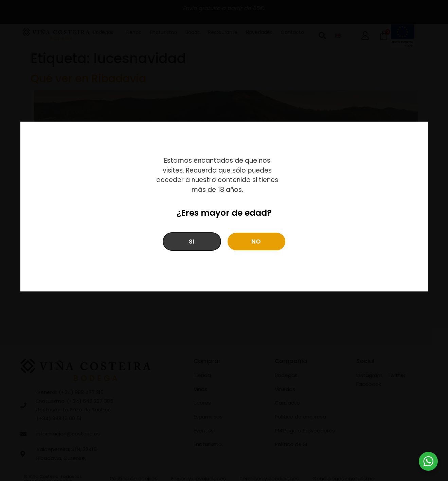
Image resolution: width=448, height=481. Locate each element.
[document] (224, 240)
